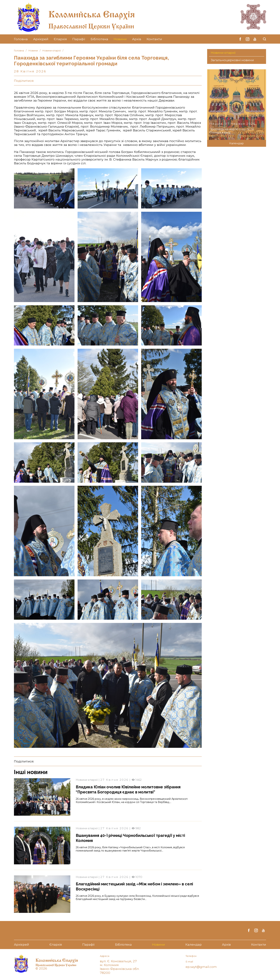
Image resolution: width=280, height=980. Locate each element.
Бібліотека (99, 39)
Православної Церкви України (104, 24)
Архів (137, 39)
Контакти (154, 39)
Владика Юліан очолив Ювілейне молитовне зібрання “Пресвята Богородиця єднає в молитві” (133, 789)
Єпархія (60, 39)
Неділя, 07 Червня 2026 (233, 124)
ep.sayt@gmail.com (201, 967)
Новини (120, 39)
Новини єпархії (53, 50)
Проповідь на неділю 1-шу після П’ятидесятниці (231, 131)
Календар (237, 143)
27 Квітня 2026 (116, 780)
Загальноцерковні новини (233, 60)
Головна (21, 39)
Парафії (79, 39)
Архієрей (41, 39)
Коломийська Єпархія (103, 12)
